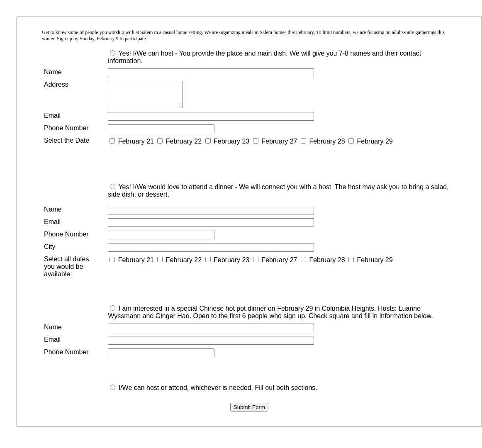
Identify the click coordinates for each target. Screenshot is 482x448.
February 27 (279, 146)
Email (52, 121)
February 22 (184, 146)
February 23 (231, 146)
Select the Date (67, 145)
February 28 (327, 146)
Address (56, 84)
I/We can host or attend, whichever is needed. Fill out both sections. (218, 393)
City (50, 252)
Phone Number (66, 133)
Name (53, 72)
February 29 (375, 146)
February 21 (136, 146)
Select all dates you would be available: (67, 271)
